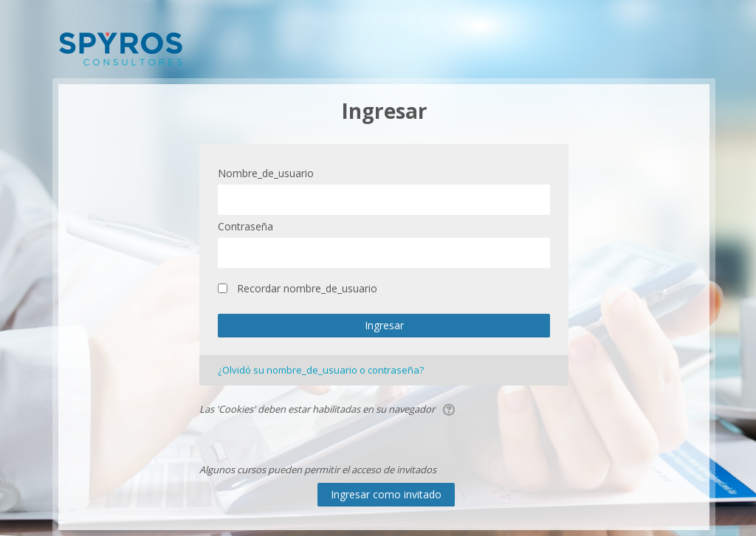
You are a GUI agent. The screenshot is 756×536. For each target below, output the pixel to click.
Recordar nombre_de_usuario (307, 288)
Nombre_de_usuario (266, 173)
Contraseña (245, 226)
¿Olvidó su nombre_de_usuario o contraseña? (321, 370)
